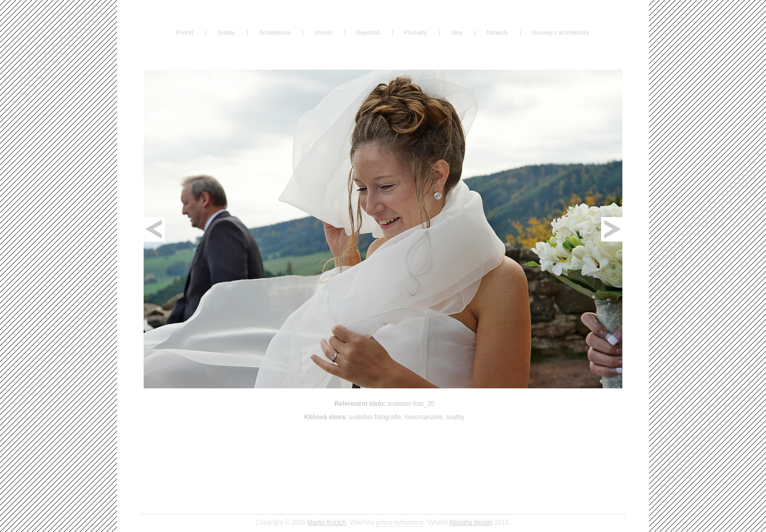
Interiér (323, 32)
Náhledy (497, 32)
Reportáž (368, 32)
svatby (456, 417)
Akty (457, 32)
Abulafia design (471, 522)
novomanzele (424, 417)
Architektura (275, 32)
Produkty (416, 32)
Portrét (184, 32)
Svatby (226, 32)
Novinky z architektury (561, 32)
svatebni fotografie (375, 417)
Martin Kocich (327, 522)
